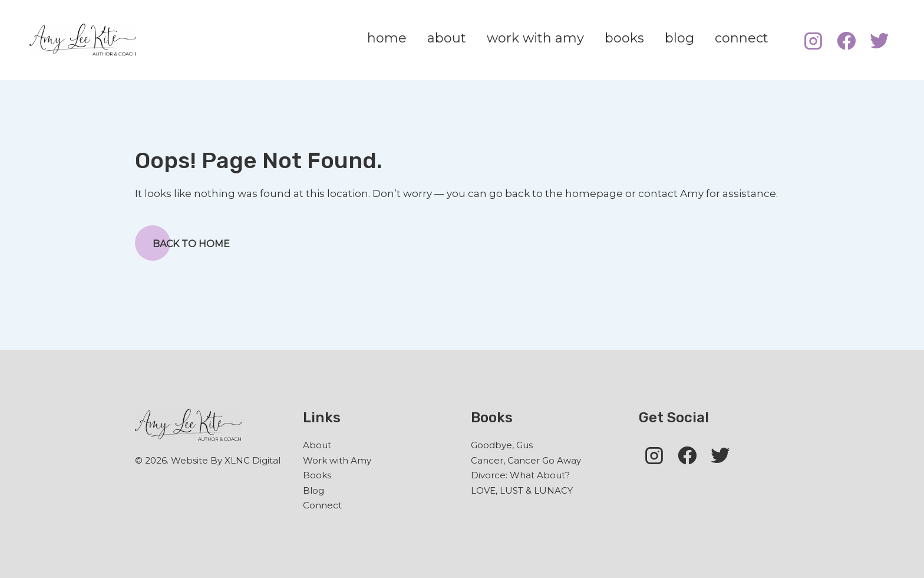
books (624, 38)
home (387, 38)
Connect (322, 505)
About (317, 445)
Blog (313, 490)
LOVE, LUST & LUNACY (522, 490)
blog (679, 38)
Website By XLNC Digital (226, 460)
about (447, 38)
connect (742, 38)
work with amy (535, 38)
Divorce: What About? (520, 475)
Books (317, 475)
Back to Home (182, 243)
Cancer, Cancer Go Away (526, 460)
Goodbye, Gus (502, 445)
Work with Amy (337, 460)
